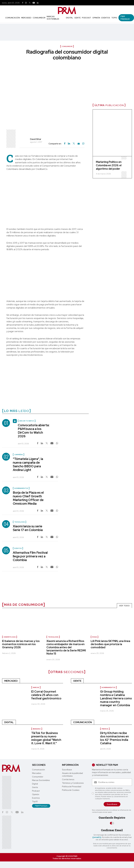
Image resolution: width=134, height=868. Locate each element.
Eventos (106, 18)
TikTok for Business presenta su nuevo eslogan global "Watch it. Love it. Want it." (46, 738)
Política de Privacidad (72, 787)
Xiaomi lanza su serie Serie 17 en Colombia (28, 528)
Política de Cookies (71, 790)
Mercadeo (26, 18)
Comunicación (13, 18)
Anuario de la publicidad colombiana (72, 775)
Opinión (96, 18)
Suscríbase (67, 770)
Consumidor (39, 18)
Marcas (36, 687)
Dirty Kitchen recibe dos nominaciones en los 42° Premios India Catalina (115, 738)
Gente (77, 18)
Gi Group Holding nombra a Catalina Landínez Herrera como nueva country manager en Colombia (116, 698)
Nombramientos (108, 687)
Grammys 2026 (10, 637)
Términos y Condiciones (73, 783)
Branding (37, 729)
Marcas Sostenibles (53, 18)
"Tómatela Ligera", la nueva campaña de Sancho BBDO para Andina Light (28, 464)
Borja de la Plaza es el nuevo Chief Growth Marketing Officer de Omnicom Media (28, 498)
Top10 (114, 18)
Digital (69, 18)
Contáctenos (68, 779)
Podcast (86, 18)
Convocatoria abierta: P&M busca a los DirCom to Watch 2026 (34, 431)
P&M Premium (125, 18)
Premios (105, 729)
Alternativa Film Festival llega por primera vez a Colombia (30, 556)
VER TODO (124, 606)
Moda (94, 637)
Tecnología (53, 637)
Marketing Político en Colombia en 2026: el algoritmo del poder (109, 165)
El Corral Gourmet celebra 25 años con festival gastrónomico (46, 695)
